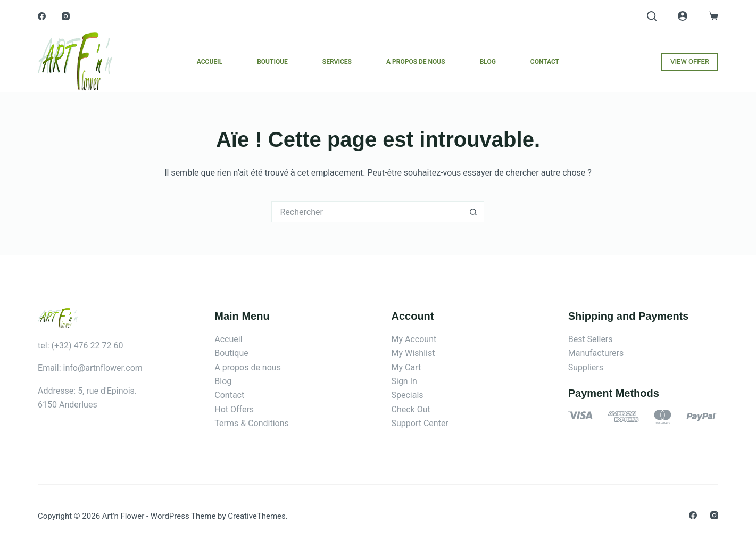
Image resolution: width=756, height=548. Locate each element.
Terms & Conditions (252, 423)
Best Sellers (591, 339)
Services (337, 62)
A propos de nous (416, 62)
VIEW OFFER (690, 61)
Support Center (419, 423)
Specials (407, 395)
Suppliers (586, 367)
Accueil (210, 62)
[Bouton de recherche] (473, 212)
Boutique (272, 62)
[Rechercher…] (367, 212)
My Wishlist (413, 353)
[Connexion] (683, 16)
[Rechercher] (652, 16)
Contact (545, 62)
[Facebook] (42, 16)
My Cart (406, 367)
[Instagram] (66, 16)
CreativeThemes (257, 516)
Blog (488, 62)
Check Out (410, 409)
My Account (414, 339)
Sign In (404, 381)
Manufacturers (596, 353)
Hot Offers (234, 409)
